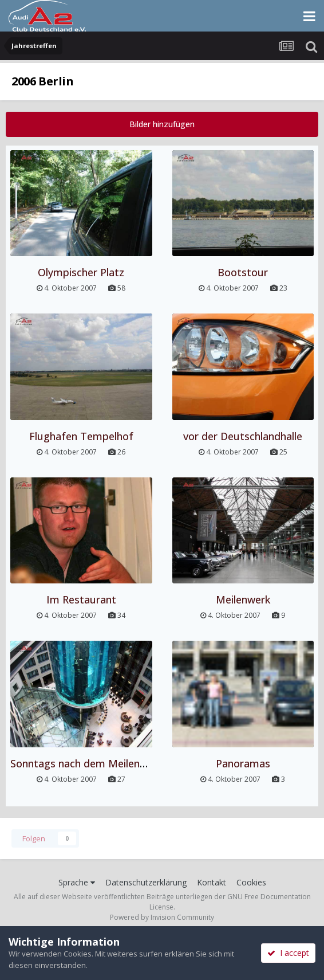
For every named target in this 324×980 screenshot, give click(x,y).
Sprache (77, 882)
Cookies (251, 882)
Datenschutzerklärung (146, 882)
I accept (288, 953)
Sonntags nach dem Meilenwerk (86, 763)
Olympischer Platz (81, 272)
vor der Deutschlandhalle (243, 436)
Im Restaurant (81, 599)
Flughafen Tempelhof (81, 436)
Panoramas (243, 763)
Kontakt (212, 882)
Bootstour (243, 272)
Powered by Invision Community (162, 917)
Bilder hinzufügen (162, 124)
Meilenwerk (243, 599)
